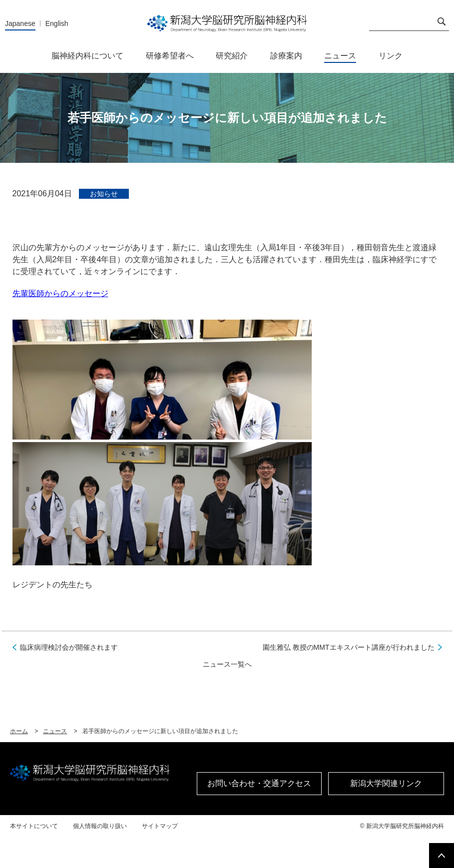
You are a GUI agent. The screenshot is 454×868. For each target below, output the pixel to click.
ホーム (19, 731)
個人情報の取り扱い (100, 826)
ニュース (55, 731)
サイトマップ (160, 826)
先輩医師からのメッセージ (60, 293)
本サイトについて (34, 826)
